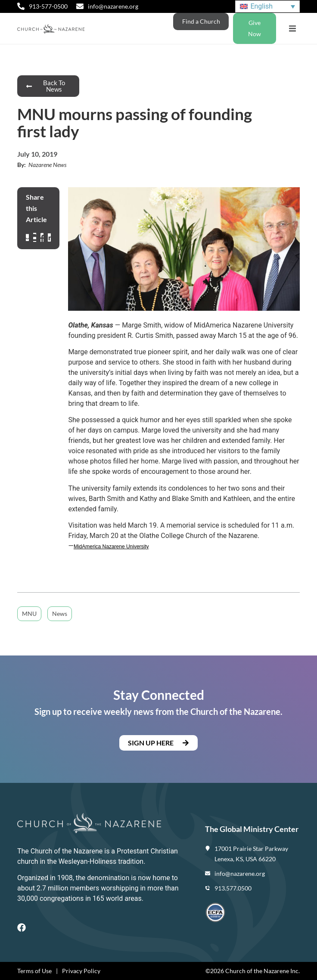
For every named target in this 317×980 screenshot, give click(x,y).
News (60, 614)
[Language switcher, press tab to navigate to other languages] (267, 7)
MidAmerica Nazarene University (111, 547)
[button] (292, 29)
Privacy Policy (81, 971)
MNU (29, 614)
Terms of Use (34, 971)
